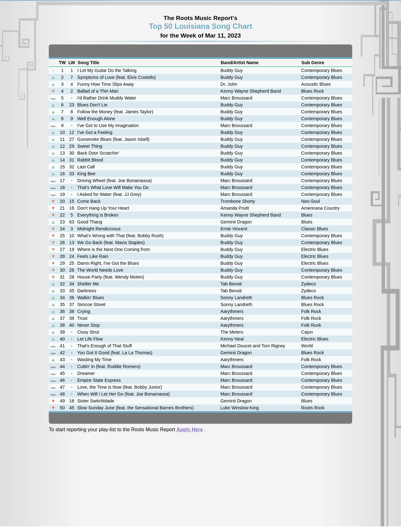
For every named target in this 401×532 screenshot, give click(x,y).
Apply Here (190, 430)
